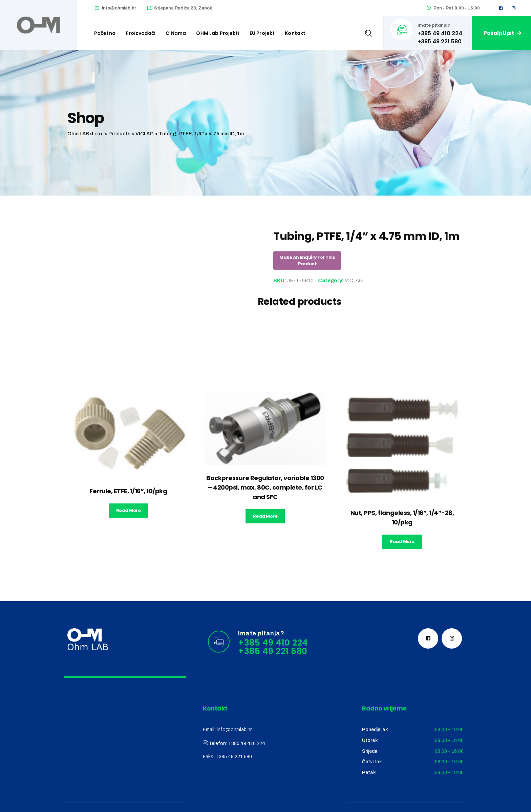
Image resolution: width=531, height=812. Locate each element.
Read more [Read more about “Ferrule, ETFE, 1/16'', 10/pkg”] (129, 510)
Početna (105, 33)
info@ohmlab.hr (119, 8)
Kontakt (295, 33)
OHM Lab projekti (218, 33)
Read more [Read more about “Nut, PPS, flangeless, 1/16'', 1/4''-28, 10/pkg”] (402, 542)
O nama (176, 33)
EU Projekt (262, 33)
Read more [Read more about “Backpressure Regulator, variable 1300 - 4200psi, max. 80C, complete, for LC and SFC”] (265, 516)
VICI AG (354, 280)
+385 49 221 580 (234, 757)
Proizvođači (141, 33)
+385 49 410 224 (247, 743)
